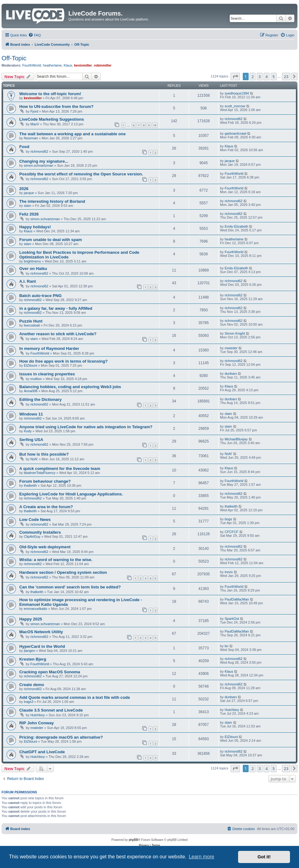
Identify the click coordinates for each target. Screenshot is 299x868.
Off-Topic (14, 58)
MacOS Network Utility (41, 632)
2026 (24, 189)
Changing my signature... (44, 161)
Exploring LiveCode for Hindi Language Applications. (71, 494)
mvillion (36, 379)
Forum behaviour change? (45, 481)
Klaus (68, 65)
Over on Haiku (33, 269)
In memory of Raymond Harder (49, 348)
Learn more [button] (201, 857)
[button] (235, 77)
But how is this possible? (44, 454)
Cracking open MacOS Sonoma (50, 672)
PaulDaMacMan (237, 599)
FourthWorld (32, 65)
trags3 (29, 702)
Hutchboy (38, 715)
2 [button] (253, 77)
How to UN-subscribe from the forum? (56, 107)
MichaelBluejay (236, 439)
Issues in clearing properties (47, 374)
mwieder (231, 348)
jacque (230, 161)
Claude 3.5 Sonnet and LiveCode (51, 710)
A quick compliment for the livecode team (60, 469)
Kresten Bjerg (33, 659)
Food (24, 147)
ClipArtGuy (32, 536)
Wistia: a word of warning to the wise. (56, 560)
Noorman (31, 138)
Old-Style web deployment (45, 547)
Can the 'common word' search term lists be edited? (70, 587)
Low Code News (35, 520)
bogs (228, 519)
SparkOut (232, 619)
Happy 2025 (31, 619)
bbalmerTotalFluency (40, 473)
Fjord (34, 111)
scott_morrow (235, 106)
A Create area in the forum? (46, 507)
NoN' (34, 459)
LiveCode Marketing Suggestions (52, 119)
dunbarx (231, 374)
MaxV (35, 124)
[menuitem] (34, 35)
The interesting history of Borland (52, 201)
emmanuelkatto (36, 609)
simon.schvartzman (39, 165)
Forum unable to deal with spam (51, 240)
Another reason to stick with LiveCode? (58, 334)
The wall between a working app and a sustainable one (72, 134)
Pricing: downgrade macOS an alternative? (61, 737)
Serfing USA (31, 440)
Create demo (32, 685)
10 (155, 125)
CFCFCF (232, 532)
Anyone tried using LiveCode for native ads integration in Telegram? (86, 427)
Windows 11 (31, 414)
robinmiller (103, 65)
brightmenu (32, 261)
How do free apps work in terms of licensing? (63, 361)
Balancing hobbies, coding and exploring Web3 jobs (70, 387)
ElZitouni (31, 365)
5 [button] (274, 77)
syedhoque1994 (237, 93)
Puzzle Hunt (31, 321)
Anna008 (31, 391)
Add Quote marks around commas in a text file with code (75, 697)
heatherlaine (52, 65)
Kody (28, 431)
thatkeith (30, 485)
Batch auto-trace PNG (40, 296)
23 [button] (286, 77)
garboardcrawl (236, 133)
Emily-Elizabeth (237, 226)
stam (28, 206)
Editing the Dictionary (40, 399)
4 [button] (267, 77)
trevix (229, 572)
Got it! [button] (264, 857)
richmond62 (234, 119)
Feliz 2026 (29, 214)
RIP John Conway (37, 723)
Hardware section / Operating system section (63, 572)
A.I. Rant (28, 281)
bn (227, 646)
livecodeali (32, 325)
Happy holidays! (35, 227)
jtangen (30, 651)
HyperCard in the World (42, 646)
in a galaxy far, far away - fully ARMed (56, 308)
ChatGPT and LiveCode (42, 752)
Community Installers (40, 532)
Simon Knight (235, 333)
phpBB (133, 840)
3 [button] (260, 77)
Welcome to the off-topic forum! (50, 94)
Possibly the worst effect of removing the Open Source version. (81, 174)
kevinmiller (83, 65)
